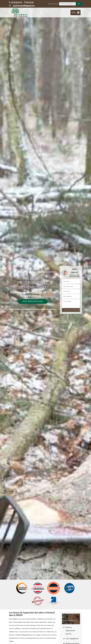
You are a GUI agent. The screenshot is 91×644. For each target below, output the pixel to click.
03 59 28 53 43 (16, 3)
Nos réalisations (33, 301)
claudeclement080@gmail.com (24, 6)
